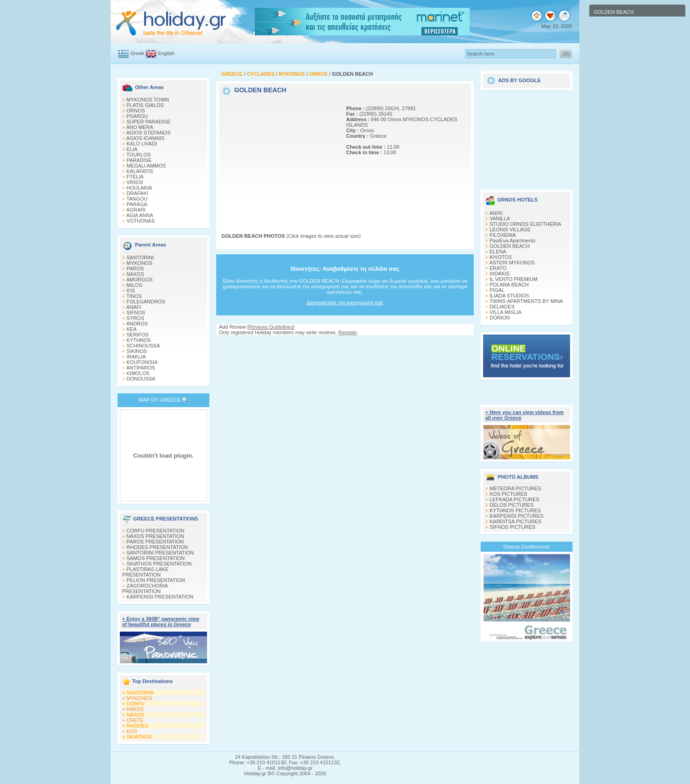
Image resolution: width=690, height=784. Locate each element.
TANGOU (137, 199)
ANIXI (496, 213)
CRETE (135, 720)
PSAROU (137, 116)
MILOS (135, 285)
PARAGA (137, 204)
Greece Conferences (527, 547)
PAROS (135, 269)
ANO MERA (140, 127)
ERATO (498, 268)
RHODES (137, 726)
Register (348, 332)
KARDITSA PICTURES (516, 521)
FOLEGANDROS (146, 302)
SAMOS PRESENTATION (156, 558)
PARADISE (139, 160)
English (166, 53)
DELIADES (502, 307)
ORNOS (136, 111)
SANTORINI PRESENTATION (160, 553)
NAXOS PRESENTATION (156, 536)
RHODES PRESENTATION (157, 547)
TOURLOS (138, 155)
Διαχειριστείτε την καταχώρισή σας (345, 302)
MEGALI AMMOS (146, 166)
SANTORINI (140, 258)
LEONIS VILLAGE (510, 230)
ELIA (132, 149)
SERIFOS (138, 335)
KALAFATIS (140, 171)
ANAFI (134, 307)
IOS (131, 291)
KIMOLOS (138, 373)
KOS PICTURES (509, 494)
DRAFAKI (137, 193)
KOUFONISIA (142, 362)
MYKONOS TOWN (148, 100)
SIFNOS (136, 313)
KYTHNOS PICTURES (516, 510)
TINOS (134, 296)
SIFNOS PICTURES (513, 527)
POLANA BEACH (509, 285)
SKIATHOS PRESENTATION (159, 564)
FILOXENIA (503, 235)
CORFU (136, 704)
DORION (500, 318)
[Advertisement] (279, 157)
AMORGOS (139, 280)
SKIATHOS (139, 737)
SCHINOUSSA (143, 346)
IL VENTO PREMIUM (514, 279)
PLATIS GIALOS (145, 105)
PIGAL (497, 290)
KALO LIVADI (142, 144)
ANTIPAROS (141, 368)
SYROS (136, 318)
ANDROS (137, 324)
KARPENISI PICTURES (517, 516)
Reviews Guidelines (271, 327)
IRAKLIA (136, 357)
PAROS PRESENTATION (155, 542)
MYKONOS (140, 263)
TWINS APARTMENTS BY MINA (526, 301)
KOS (132, 731)
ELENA (498, 252)
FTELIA (135, 177)
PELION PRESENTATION (156, 580)
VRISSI (135, 182)
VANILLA (500, 218)
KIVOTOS (501, 257)
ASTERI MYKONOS (512, 263)
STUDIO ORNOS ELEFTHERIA (526, 224)
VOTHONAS (141, 221)
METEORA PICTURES (516, 488)
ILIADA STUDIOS (510, 296)
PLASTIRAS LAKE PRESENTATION (145, 572)
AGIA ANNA (140, 215)
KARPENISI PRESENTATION (160, 597)
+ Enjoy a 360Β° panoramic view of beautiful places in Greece (161, 622)
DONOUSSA (141, 379)
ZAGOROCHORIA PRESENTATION (145, 588)
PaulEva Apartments (513, 241)
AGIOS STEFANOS (149, 133)
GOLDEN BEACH (510, 246)
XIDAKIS (500, 274)
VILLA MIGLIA (506, 312)
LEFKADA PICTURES (515, 499)
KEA (132, 329)
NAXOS (136, 274)
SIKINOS (137, 351)
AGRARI (136, 210)
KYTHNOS (139, 340)
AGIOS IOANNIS (145, 138)
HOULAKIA (140, 188)
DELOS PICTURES (512, 505)
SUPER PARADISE (149, 122)
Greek (137, 53)
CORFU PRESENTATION (156, 531)
